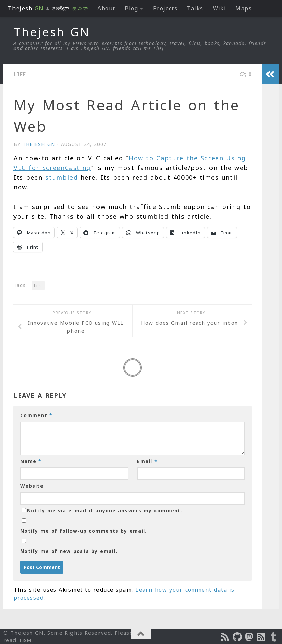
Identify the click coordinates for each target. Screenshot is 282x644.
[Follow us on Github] (237, 637)
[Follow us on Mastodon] (250, 637)
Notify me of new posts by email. (69, 551)
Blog (132, 8)
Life (20, 74)
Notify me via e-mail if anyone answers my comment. (102, 511)
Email (147, 461)
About (106, 8)
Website (32, 486)
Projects (165, 8)
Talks (195, 8)
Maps (244, 8)
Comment (36, 415)
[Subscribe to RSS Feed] (262, 637)
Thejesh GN (52, 32)
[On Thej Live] (274, 637)
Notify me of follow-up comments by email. (83, 531)
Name (31, 461)
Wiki (220, 8)
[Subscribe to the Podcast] (225, 637)
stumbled (63, 177)
